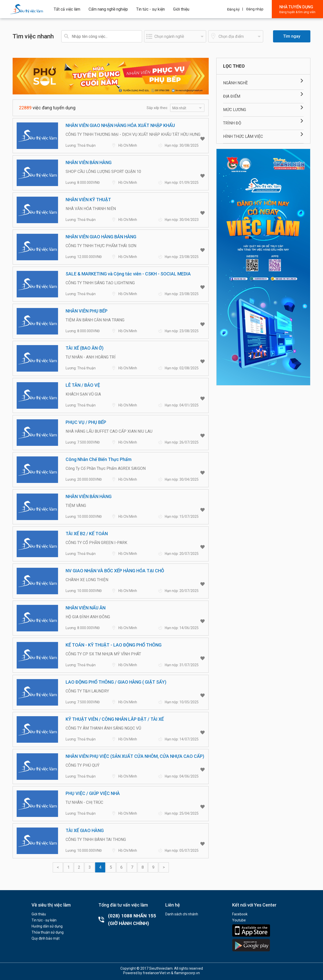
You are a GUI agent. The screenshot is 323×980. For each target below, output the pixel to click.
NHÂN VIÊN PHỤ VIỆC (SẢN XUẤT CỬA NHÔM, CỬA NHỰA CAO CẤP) (135, 756)
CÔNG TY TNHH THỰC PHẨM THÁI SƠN (101, 246)
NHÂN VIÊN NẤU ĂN (86, 608)
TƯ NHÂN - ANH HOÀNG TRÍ (91, 357)
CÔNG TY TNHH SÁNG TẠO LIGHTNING (100, 283)
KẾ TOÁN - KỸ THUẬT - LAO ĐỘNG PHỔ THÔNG (114, 645)
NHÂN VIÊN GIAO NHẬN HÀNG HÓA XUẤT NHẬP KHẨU (120, 125)
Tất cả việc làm (67, 9)
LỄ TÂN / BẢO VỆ (83, 385)
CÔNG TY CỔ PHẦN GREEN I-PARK (96, 543)
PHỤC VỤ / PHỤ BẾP (86, 422)
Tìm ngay (292, 36)
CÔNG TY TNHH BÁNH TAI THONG (96, 840)
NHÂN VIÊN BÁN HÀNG (89, 162)
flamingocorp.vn (187, 973)
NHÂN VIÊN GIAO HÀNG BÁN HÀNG (101, 237)
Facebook (240, 914)
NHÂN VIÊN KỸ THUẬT (88, 200)
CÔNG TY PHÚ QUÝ (83, 765)
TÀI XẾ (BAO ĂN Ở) (85, 348)
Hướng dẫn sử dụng (47, 926)
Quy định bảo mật (46, 938)
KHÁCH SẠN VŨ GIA (83, 394)
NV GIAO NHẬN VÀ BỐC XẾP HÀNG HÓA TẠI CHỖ (115, 571)
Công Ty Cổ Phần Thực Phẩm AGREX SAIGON (106, 468)
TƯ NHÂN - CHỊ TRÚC (84, 802)
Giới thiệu (181, 9)
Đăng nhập (255, 9)
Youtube (239, 920)
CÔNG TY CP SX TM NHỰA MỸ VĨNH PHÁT (103, 654)
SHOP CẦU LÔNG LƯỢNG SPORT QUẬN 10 (103, 172)
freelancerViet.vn (157, 973)
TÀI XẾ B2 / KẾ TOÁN (87, 534)
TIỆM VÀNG (76, 506)
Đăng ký (233, 9)
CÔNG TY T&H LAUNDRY (87, 691)
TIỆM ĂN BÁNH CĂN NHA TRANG (95, 320)
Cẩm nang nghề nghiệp (108, 9)
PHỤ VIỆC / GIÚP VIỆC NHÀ (93, 793)
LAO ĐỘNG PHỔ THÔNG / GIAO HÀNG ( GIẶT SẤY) (116, 682)
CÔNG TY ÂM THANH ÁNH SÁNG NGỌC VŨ (103, 728)
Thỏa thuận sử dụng (48, 932)
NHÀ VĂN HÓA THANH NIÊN (91, 209)
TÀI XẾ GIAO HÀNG (85, 830)
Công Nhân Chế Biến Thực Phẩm (99, 459)
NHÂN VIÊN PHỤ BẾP (87, 311)
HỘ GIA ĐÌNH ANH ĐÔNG (88, 617)
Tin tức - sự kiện (151, 9)
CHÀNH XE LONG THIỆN (87, 580)
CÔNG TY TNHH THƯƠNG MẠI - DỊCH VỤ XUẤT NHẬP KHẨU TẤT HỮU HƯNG (133, 134)
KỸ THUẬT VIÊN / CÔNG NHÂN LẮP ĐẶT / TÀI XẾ (115, 719)
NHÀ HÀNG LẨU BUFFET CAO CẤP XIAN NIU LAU (109, 431)
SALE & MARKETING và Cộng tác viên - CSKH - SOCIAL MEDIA (128, 274)
